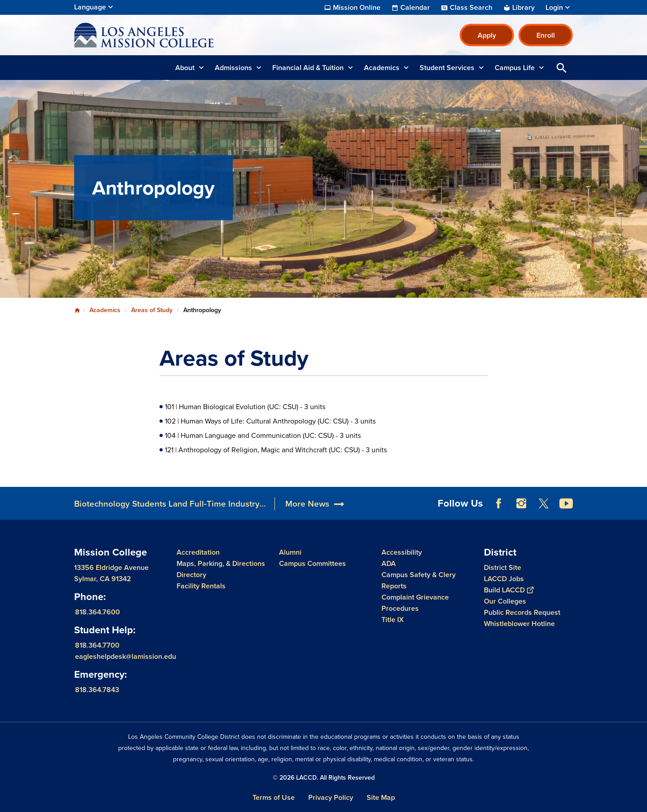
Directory (191, 575)
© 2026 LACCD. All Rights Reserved (324, 778)
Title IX (393, 620)
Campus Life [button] (515, 68)
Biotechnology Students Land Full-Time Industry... (170, 504)
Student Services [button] (447, 68)
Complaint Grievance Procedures (415, 603)
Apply (487, 35)
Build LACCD (509, 590)
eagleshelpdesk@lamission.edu (126, 656)
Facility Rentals (201, 586)
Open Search (562, 68)
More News (307, 504)
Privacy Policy (331, 797)
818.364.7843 (97, 689)
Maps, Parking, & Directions (221, 563)
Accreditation (198, 552)
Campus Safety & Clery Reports (419, 580)
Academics (105, 310)
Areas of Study (152, 310)
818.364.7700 (97, 645)
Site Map (381, 797)
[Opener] (638, 500)
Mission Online (357, 8)
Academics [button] (382, 68)
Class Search (471, 8)
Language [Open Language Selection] (90, 7)
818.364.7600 (97, 611)
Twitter (544, 503)
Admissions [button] (233, 68)
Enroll (546, 35)
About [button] (185, 68)
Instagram (521, 503)
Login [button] (554, 8)
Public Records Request (522, 612)
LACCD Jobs (504, 579)
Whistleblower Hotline (519, 624)
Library (523, 8)
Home (77, 310)
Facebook (499, 503)
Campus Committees (312, 563)
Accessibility (402, 552)
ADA (389, 563)
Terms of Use (274, 797)
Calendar (415, 8)
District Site (503, 567)
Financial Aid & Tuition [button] (308, 68)
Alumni (290, 552)
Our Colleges (505, 601)
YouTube (566, 503)
